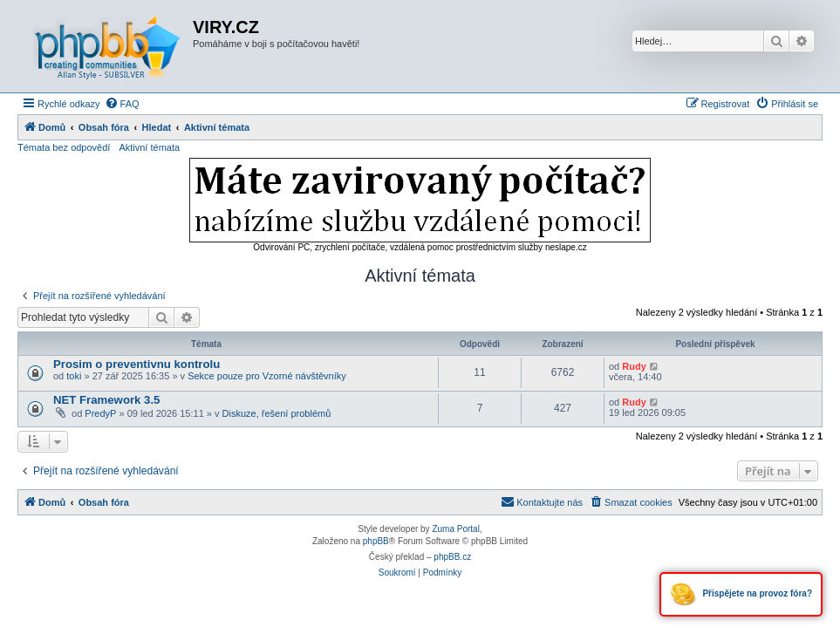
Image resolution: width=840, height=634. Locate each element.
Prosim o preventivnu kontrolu (137, 364)
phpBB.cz (452, 557)
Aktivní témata (149, 147)
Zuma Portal (455, 529)
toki (74, 376)
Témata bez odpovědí (64, 147)
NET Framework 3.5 (106, 400)
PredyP (100, 413)
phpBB (376, 541)
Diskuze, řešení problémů (277, 413)
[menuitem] (122, 104)
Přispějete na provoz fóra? (741, 594)
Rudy (634, 366)
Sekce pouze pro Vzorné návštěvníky (267, 376)
